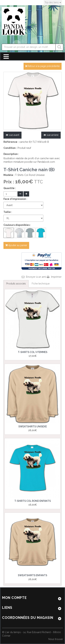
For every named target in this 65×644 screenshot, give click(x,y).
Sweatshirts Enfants (32, 575)
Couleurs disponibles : (17, 225)
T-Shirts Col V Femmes (33, 352)
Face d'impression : (15, 199)
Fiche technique (41, 284)
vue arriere (51, 135)
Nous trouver (56, 639)
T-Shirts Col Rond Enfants (33, 501)
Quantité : (10, 188)
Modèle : (9, 175)
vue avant (12, 135)
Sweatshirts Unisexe (33, 427)
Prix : (9, 182)
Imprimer (56, 277)
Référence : (11, 142)
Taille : (8, 212)
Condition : (10, 148)
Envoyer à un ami (36, 277)
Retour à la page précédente (43, 66)
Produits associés (16, 284)
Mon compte (14, 598)
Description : (11, 154)
